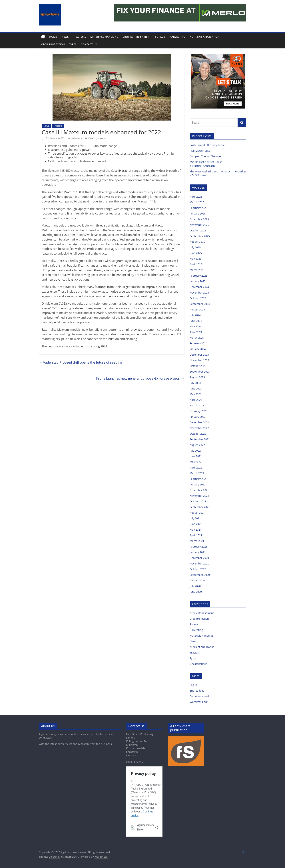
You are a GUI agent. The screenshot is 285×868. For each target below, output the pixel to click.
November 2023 (199, 360)
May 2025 (196, 259)
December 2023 (199, 355)
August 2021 (197, 513)
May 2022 (196, 462)
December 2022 (199, 422)
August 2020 (197, 580)
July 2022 (195, 451)
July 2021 (195, 518)
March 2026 (197, 202)
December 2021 (199, 490)
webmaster (77, 138)
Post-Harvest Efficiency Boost (208, 145)
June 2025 (196, 253)
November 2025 (199, 225)
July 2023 (195, 383)
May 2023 (196, 394)
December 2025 (199, 219)
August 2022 (197, 445)
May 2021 (196, 530)
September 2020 (200, 575)
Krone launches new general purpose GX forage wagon (140, 378)
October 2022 (198, 434)
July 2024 (195, 315)
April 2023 (196, 400)
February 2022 (198, 479)
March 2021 (197, 541)
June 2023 (196, 388)
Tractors (80, 37)
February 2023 (198, 411)
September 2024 (200, 304)
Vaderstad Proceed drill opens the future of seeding (81, 362)
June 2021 (196, 524)
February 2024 (198, 343)
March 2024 (197, 338)
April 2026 (196, 197)
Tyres (73, 44)
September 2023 (200, 372)
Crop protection (53, 44)
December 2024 (199, 287)
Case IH (92, 138)
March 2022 (197, 473)
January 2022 (198, 484)
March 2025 (197, 270)
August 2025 (197, 242)
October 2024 (198, 298)
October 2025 (198, 230)
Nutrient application (204, 37)
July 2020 (195, 586)
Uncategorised (199, 664)
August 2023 (197, 377)
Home (53, 37)
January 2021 (198, 552)
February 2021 (198, 547)
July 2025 (195, 247)
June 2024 (196, 321)
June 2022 (196, 456)
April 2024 (196, 332)
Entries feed (197, 691)
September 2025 (200, 236)
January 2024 (198, 349)
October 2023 (198, 366)
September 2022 (200, 439)
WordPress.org (199, 702)
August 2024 (197, 309)
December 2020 (199, 558)
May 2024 (196, 326)
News (65, 37)
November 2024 (199, 293)
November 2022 (199, 428)
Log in (193, 685)
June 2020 (196, 592)
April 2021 (196, 535)
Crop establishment (137, 37)
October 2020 (198, 569)
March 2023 (197, 405)
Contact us (89, 44)
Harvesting (177, 37)
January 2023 (198, 417)
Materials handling (104, 37)
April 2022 (196, 468)
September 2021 (200, 507)
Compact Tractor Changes (206, 156)
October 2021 (198, 501)
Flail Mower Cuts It (201, 151)
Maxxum (102, 138)
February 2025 (198, 276)
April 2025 (196, 264)
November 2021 (199, 496)
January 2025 (198, 281)
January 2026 (198, 213)
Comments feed (199, 696)
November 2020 (199, 563)
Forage (160, 37)
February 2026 (198, 208)
